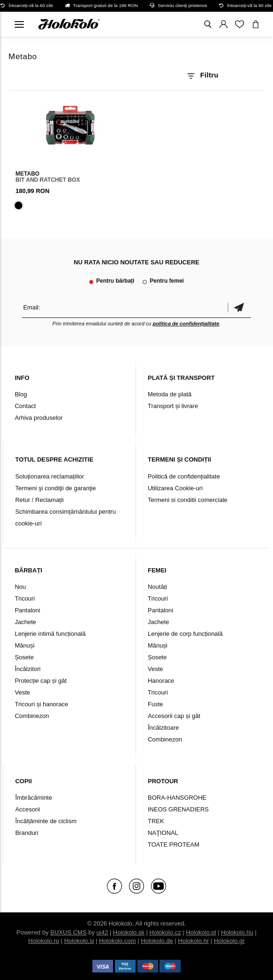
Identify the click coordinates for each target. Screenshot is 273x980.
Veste (22, 692)
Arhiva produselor (38, 418)
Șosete (24, 657)
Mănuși (24, 645)
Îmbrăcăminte (34, 798)
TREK (156, 821)
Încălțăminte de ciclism (46, 821)
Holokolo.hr (194, 941)
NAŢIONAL (163, 833)
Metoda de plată (170, 394)
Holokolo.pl (201, 932)
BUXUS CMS (68, 932)
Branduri (27, 833)
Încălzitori (27, 669)
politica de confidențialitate (186, 324)
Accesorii (27, 809)
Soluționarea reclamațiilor (49, 476)
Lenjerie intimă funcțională (50, 634)
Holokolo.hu (237, 932)
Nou (20, 587)
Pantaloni (27, 610)
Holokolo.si (79, 941)
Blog (21, 394)
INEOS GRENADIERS (178, 809)
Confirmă (239, 307)
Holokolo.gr (229, 941)
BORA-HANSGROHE (177, 798)
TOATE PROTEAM (174, 845)
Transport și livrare (173, 406)
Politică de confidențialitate (184, 476)
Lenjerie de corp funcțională (185, 634)
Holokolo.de (157, 941)
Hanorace (161, 681)
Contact (25, 406)
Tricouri (25, 598)
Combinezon (32, 716)
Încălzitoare (163, 728)
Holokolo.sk (129, 932)
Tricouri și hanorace (41, 704)
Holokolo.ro (44, 941)
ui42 (102, 932)
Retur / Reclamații (39, 500)
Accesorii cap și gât (174, 716)
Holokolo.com (118, 941)
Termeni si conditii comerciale (188, 500)
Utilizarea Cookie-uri (175, 488)
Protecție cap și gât (41, 681)
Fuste (155, 704)
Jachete (25, 622)
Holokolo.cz (165, 932)
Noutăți (157, 587)
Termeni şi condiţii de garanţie (55, 488)
